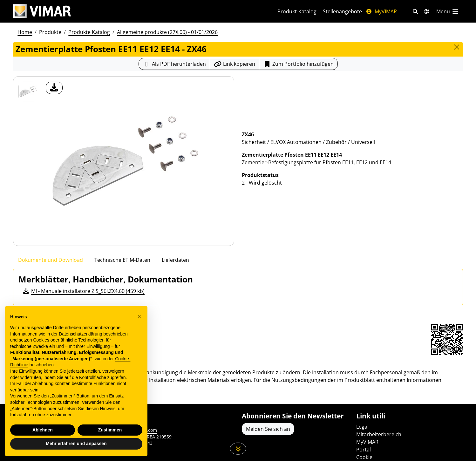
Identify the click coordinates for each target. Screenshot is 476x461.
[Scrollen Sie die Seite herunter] (238, 449)
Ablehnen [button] (43, 430)
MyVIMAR (381, 11)
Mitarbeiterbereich (379, 434)
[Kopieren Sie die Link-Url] (235, 64)
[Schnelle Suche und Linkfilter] (415, 11)
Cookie (364, 457)
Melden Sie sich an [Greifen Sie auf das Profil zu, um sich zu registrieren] (268, 429)
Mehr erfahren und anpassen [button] (76, 444)
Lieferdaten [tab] (175, 260)
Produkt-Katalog (297, 11)
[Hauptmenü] (448, 11)
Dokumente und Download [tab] (51, 260)
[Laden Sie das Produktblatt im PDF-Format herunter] (174, 64)
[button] (139, 316)
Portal (364, 450)
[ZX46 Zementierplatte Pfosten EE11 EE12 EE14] (28, 92)
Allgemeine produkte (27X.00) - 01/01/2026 (167, 32)
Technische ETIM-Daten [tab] (122, 260)
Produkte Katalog (89, 32)
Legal (362, 427)
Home (25, 32)
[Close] (457, 47)
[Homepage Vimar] (42, 11)
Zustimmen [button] (110, 430)
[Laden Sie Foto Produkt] (54, 88)
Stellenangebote (342, 11)
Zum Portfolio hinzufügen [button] (298, 64)
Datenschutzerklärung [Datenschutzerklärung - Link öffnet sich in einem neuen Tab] (80, 334)
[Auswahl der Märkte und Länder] (427, 11)
